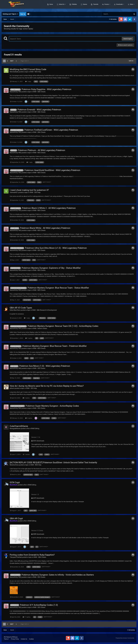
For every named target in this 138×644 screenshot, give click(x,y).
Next (12, 61)
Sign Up (23, 14)
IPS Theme (7, 637)
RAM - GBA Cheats (39, 92)
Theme (6, 639)
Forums (120, 5)
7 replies (29, 338)
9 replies (29, 418)
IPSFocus (15, 637)
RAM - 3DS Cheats (39, 250)
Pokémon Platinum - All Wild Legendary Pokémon (42, 150)
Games (99, 5)
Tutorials (109, 5)
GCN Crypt (15, 482)
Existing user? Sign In (10, 14)
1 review (26, 454)
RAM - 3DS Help (35, 192)
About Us (76, 5)
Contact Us (24, 639)
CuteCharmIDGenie (19, 426)
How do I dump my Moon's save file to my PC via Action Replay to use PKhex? (47, 386)
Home (65, 5)
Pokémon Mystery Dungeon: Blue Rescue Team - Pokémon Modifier (54, 346)
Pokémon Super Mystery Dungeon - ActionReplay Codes (52, 406)
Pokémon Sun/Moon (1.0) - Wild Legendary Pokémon (45, 366)
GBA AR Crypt (16, 518)
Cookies (31, 639)
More (132, 5)
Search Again (128, 39)
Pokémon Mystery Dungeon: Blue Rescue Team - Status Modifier (58, 288)
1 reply (28, 81)
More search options (125, 45)
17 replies (27, 617)
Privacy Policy (15, 639)
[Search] (112, 14)
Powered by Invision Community (125, 638)
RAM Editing (35, 429)
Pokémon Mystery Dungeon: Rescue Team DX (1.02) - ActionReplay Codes (63, 326)
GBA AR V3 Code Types (21, 308)
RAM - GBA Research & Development (45, 310)
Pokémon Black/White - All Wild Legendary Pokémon (45, 228)
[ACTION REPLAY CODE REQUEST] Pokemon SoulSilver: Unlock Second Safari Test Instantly (53, 462)
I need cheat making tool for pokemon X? (29, 190)
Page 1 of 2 (25, 61)
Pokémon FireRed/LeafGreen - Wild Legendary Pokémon (51, 130)
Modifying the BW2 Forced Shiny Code (28, 69)
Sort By (131, 61)
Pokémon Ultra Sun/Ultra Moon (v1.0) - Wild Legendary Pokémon (56, 248)
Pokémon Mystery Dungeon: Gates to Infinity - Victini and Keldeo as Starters (58, 575)
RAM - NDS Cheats (39, 153)
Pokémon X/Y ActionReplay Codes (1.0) (39, 605)
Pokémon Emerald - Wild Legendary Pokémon (39, 110)
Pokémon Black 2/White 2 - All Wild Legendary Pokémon (49, 208)
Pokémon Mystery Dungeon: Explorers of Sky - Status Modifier (51, 268)
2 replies (26, 398)
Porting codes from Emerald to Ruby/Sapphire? (32, 555)
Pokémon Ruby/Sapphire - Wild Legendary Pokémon (46, 89)
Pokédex (88, 5)
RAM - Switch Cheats (40, 328)
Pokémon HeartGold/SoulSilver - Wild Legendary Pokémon (52, 170)
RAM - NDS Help (36, 72)
